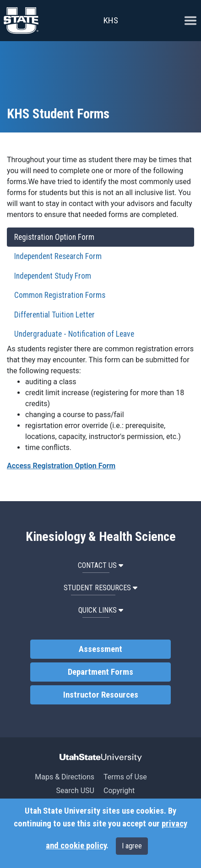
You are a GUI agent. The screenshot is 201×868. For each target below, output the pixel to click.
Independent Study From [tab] (53, 276)
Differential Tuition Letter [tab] (54, 315)
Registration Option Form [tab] (54, 237)
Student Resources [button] (100, 588)
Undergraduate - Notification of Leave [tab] (74, 334)
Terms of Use (125, 777)
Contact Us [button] (100, 565)
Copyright (119, 791)
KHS (111, 20)
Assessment (100, 649)
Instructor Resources (101, 695)
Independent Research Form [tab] (58, 256)
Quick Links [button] (101, 610)
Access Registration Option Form (61, 466)
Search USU (75, 791)
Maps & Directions (65, 777)
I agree (132, 846)
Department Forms (100, 672)
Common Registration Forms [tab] (60, 295)
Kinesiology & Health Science (101, 537)
